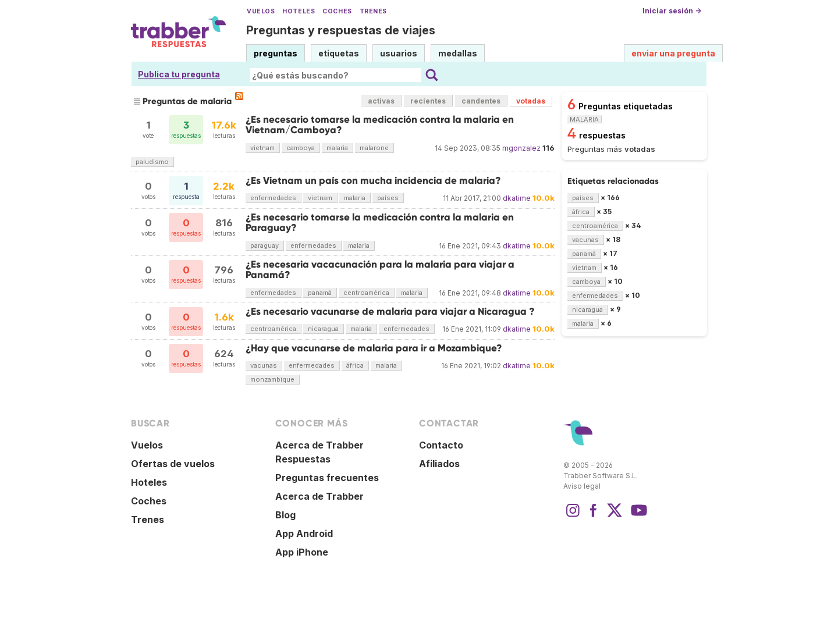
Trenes (373, 11)
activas (381, 101)
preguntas (276, 53)
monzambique (272, 379)
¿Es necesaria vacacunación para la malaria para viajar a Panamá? (380, 270)
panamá (320, 293)
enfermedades (273, 198)
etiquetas (339, 53)
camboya (301, 148)
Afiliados (439, 464)
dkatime (517, 198)
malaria (337, 148)
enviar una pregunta (673, 53)
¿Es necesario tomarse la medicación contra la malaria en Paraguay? (380, 223)
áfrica (355, 365)
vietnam (262, 148)
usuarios (399, 53)
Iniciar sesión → (672, 11)
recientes (428, 101)
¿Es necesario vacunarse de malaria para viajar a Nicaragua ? (390, 312)
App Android (304, 533)
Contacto (441, 445)
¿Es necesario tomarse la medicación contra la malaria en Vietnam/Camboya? (380, 125)
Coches (337, 11)
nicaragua (323, 329)
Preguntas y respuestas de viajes (341, 30)
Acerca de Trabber (319, 496)
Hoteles (299, 11)
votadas (531, 101)
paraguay (264, 245)
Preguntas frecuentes (327, 478)
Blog (285, 515)
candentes (481, 101)
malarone (374, 148)
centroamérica (366, 293)
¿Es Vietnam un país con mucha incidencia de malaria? (373, 181)
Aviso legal (582, 486)
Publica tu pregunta (179, 74)
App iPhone (302, 552)
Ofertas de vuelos (173, 464)
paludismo (152, 162)
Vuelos (261, 11)
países (388, 198)
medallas (458, 53)
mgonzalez (521, 148)
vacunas (264, 365)
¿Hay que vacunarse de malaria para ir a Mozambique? (374, 348)
